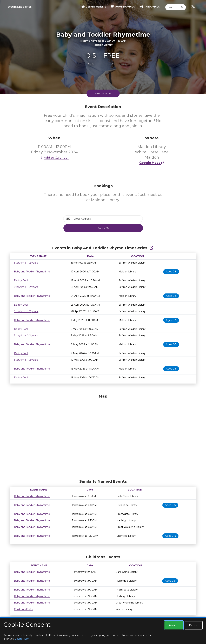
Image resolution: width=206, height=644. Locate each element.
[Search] (172, 7)
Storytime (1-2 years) (26, 263)
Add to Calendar (54, 157)
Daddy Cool (21, 280)
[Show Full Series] (151, 248)
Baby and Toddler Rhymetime (32, 272)
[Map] (103, 436)
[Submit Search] (183, 7)
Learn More (22, 639)
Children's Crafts (24, 609)
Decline (194, 625)
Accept (174, 625)
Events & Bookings (20, 7)
